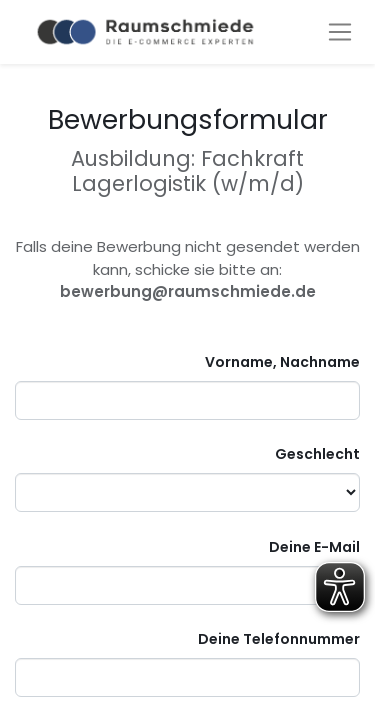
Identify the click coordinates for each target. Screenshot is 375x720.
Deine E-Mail (314, 547)
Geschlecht (317, 454)
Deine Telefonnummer (279, 639)
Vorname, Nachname (282, 362)
